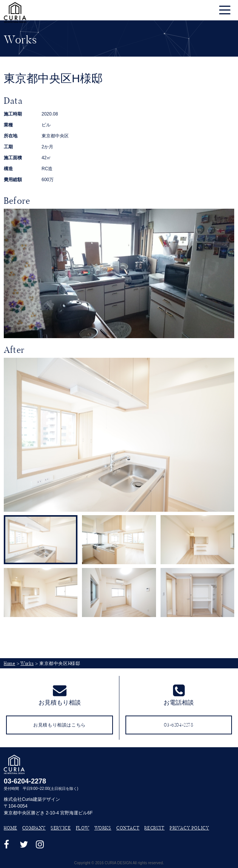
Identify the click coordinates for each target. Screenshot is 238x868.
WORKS (103, 828)
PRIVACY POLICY (189, 828)
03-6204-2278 (25, 781)
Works (27, 663)
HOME (10, 828)
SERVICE (61, 828)
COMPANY (34, 828)
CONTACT (128, 828)
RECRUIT (154, 828)
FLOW (83, 828)
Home (9, 663)
